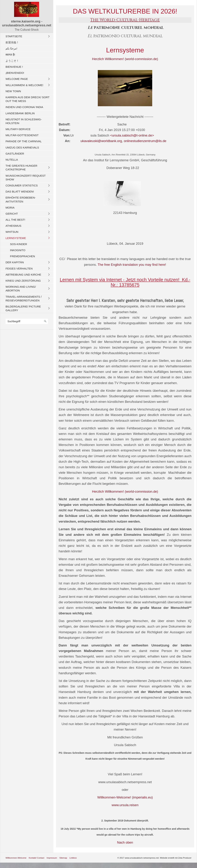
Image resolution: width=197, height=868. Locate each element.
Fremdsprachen (22, 256)
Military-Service (18, 129)
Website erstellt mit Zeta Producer (176, 858)
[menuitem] (28, 36)
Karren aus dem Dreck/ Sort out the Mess (27, 99)
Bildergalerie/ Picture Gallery (23, 308)
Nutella (12, 160)
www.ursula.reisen (125, 805)
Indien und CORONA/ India (24, 107)
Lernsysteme (16, 238)
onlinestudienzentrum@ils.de (145, 141)
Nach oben (125, 842)
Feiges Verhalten (19, 269)
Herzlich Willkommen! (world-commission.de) (125, 59)
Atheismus (13, 226)
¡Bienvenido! (15, 73)
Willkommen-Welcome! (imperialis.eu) (125, 797)
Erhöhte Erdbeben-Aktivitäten (21, 199)
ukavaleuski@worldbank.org (96, 141)
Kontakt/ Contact (36, 858)
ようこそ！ (12, 61)
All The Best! (15, 220)
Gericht (12, 214)
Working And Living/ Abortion (21, 289)
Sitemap (63, 858)
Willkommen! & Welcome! (24, 85)
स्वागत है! (10, 55)
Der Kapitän (15, 262)
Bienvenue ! (14, 67)
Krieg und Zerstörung (23, 281)
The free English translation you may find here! (132, 265)
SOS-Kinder (19, 244)
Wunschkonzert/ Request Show (26, 178)
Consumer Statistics (22, 185)
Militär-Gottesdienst (22, 135)
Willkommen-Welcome (16, 858)
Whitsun (12, 232)
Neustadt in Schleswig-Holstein (24, 121)
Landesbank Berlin (20, 113)
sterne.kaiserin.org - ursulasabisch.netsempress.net (27, 23)
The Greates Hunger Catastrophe (21, 168)
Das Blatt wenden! (20, 192)
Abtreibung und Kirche (23, 275)
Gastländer (15, 154)
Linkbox (73, 858)
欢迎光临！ (12, 42)
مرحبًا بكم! (11, 48)
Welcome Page (17, 79)
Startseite (14, 36)
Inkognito (18, 250)
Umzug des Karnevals (22, 147)
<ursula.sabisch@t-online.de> (132, 135)
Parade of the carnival (24, 141)
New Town (13, 91)
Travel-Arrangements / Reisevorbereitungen (24, 299)
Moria (10, 208)
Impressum (52, 858)
